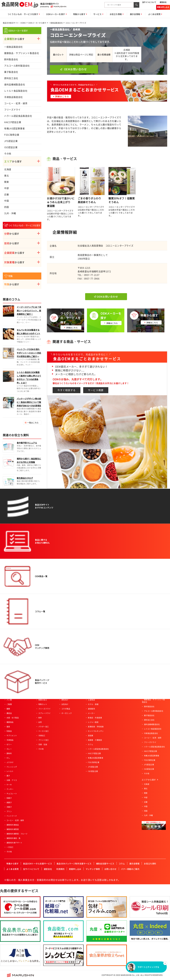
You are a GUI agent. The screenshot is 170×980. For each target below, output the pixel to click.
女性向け (65, 704)
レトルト (10, 771)
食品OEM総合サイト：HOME (14, 23)
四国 (6, 207)
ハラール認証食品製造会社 (18, 116)
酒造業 (91, 736)
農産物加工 (43, 691)
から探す (14, 39)
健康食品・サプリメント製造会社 (22, 53)
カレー (9, 749)
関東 (6, 182)
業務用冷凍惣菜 (13, 829)
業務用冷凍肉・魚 (14, 838)
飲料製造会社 (11, 59)
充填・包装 (43, 744)
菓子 (8, 776)
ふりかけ (10, 762)
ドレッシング (12, 767)
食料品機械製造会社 (15, 84)
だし (8, 758)
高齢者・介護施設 (95, 740)
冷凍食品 (10, 740)
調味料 (9, 753)
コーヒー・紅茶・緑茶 (16, 103)
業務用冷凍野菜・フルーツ (17, 834)
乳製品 (9, 731)
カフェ (91, 744)
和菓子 (9, 798)
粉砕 (40, 718)
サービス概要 (96, 390)
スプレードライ (44, 713)
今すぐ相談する (67, 390)
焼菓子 (9, 803)
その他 (8, 153)
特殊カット (43, 704)
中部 (6, 188)
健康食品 (10, 722)
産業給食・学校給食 (96, 727)
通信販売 (91, 709)
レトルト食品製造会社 (16, 91)
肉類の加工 (43, 695)
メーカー (91, 713)
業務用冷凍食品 (13, 825)
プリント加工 (44, 740)
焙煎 (40, 722)
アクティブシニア (68, 691)
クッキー (10, 789)
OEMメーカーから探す (37, 23)
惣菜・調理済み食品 (14, 691)
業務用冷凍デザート (14, 843)
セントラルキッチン (96, 731)
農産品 (9, 713)
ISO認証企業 (11, 147)
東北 (6, 176)
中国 (6, 201)
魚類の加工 (43, 700)
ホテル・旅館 (93, 704)
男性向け (65, 700)
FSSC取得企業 (12, 135)
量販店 (91, 695)
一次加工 (10, 847)
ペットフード (12, 816)
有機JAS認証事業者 (14, 128)
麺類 (8, 709)
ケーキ (9, 785)
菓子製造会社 (11, 72)
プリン (9, 811)
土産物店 (91, 700)
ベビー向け (66, 695)
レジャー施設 (93, 722)
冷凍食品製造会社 (13, 97)
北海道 (8, 169)
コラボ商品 (66, 709)
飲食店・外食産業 (95, 718)
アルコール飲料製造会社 (17, 66)
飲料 (8, 695)
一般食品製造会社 (56, 23)
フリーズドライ (12, 110)
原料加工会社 (11, 78)
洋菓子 (9, 807)
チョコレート (12, 794)
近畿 (6, 194)
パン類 (9, 700)
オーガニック (67, 713)
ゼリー (9, 744)
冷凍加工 (42, 736)
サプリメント (12, 736)
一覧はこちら (33, 423)
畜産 (8, 727)
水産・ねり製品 (13, 718)
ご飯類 (9, 704)
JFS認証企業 (11, 141)
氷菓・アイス (12, 780)
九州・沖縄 (10, 213)
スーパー (91, 691)
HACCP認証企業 (13, 122)
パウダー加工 (44, 727)
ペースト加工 (44, 731)
